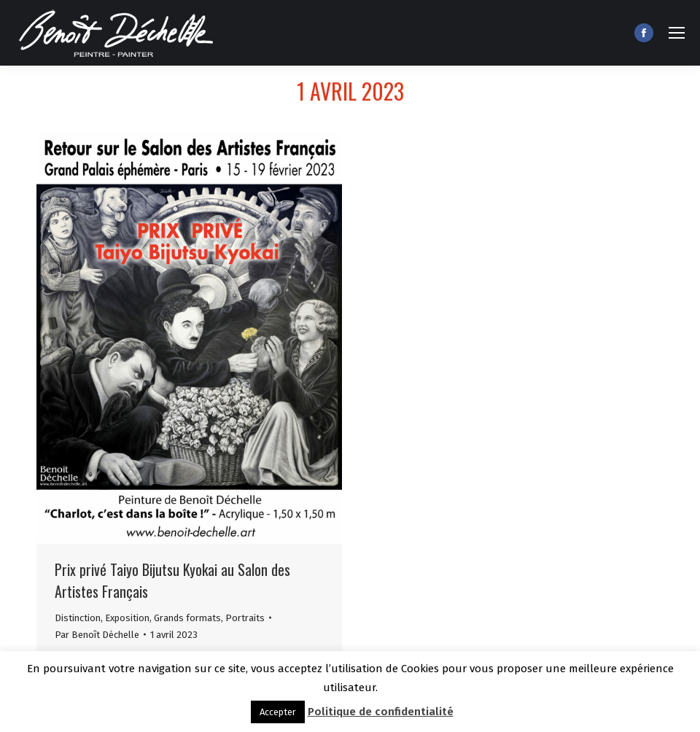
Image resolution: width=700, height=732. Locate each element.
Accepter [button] (278, 712)
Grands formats (187, 618)
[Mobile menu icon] (677, 33)
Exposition (127, 618)
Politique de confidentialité (381, 712)
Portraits (245, 618)
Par (97, 635)
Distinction (78, 618)
